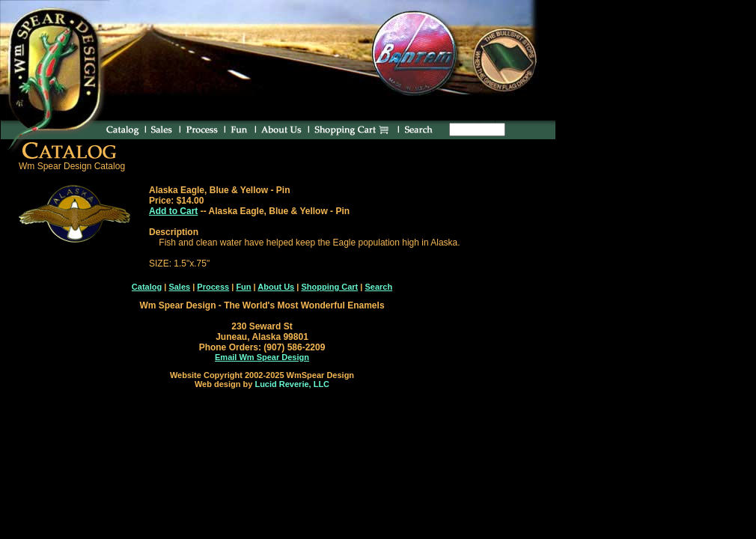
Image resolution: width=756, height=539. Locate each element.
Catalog (147, 287)
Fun (243, 287)
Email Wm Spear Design (262, 357)
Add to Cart (173, 211)
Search (378, 287)
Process (213, 287)
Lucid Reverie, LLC (292, 384)
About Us (276, 287)
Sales (179, 287)
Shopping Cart (329, 287)
